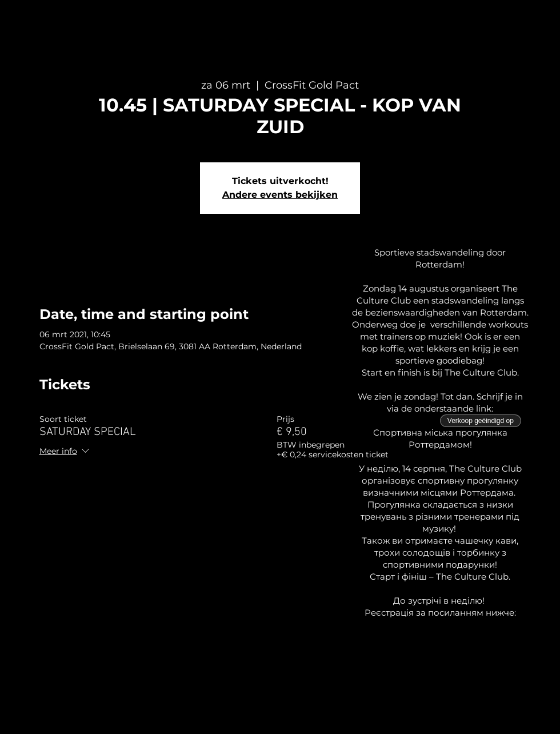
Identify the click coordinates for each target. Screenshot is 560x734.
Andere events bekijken (280, 195)
